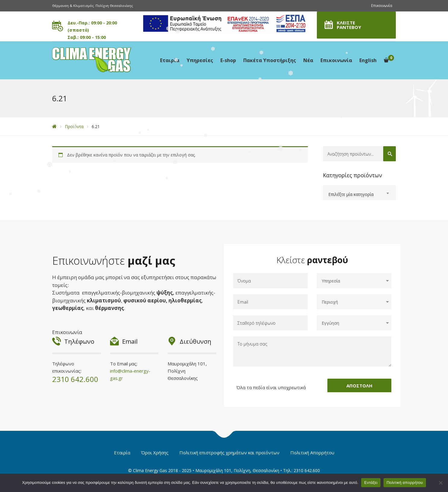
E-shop (228, 60)
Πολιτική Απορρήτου (312, 453)
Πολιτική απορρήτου (405, 483)
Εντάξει (371, 483)
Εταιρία (170, 60)
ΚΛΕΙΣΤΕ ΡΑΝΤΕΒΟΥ (349, 25)
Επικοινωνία (382, 6)
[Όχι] (440, 483)
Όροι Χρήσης (155, 453)
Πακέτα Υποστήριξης (270, 60)
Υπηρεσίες (200, 60)
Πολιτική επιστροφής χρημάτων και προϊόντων (229, 453)
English (368, 60)
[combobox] (360, 193)
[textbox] (360, 194)
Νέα (308, 60)
